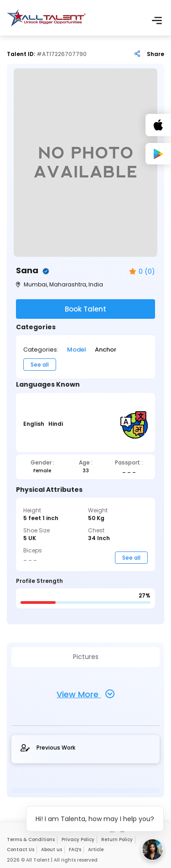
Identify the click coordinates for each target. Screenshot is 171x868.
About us (52, 850)
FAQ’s (75, 850)
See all (40, 365)
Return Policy (117, 840)
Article (96, 850)
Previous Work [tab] (48, 748)
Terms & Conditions (31, 840)
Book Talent (85, 309)
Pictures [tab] (86, 657)
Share (155, 54)
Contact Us (21, 850)
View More (85, 694)
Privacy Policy (78, 840)
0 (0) (142, 272)
